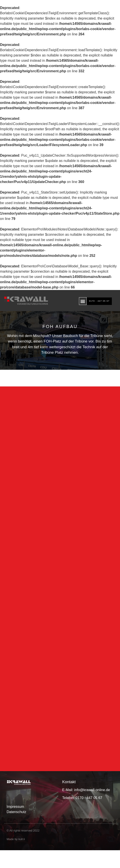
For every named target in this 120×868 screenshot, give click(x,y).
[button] (83, 301)
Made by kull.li (16, 844)
